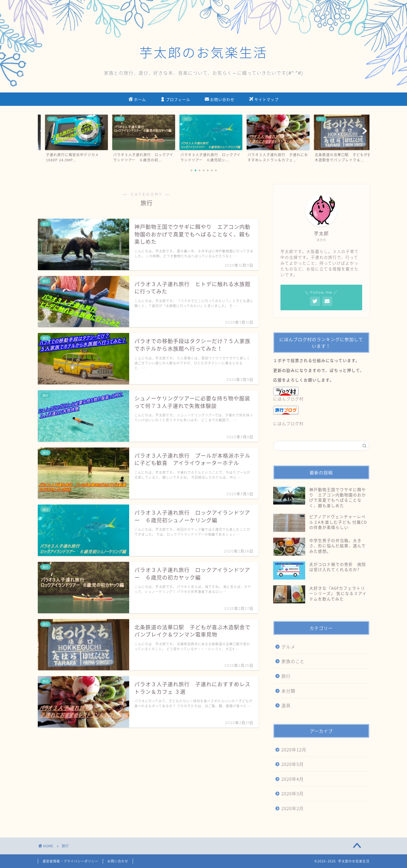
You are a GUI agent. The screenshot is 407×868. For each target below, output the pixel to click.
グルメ (288, 647)
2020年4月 (293, 779)
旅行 (286, 676)
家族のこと (293, 661)
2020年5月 (293, 764)
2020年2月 (293, 808)
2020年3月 (293, 793)
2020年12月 (294, 750)
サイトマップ (264, 100)
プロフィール (175, 100)
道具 (286, 705)
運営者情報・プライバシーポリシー (70, 861)
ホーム (137, 100)
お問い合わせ (220, 100)
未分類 (288, 691)
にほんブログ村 (288, 394)
